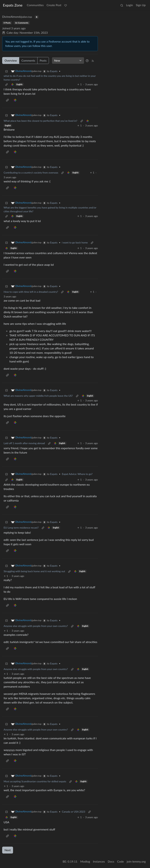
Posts (43, 60)
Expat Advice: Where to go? (77, 474)
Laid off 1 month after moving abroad (24, 443)
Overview (11, 60)
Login (130, 5)
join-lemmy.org (136, 861)
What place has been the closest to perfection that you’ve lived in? (40, 121)
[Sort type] (68, 60)
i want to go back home (75, 242)
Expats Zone (13, 5)
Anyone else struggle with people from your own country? (36, 626)
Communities (35, 5)
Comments (28, 60)
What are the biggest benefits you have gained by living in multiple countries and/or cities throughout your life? (50, 209)
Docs (111, 861)
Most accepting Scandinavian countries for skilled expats (35, 781)
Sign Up (141, 5)
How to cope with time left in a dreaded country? (31, 292)
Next (8, 850)
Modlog (85, 861)
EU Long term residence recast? (21, 528)
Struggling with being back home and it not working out (34, 571)
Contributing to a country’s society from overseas (31, 173)
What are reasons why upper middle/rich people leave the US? (38, 396)
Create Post (54, 5)
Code (121, 861)
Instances (99, 861)
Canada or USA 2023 (73, 812)
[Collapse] (7, 71)
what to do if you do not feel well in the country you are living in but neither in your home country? (50, 78)
